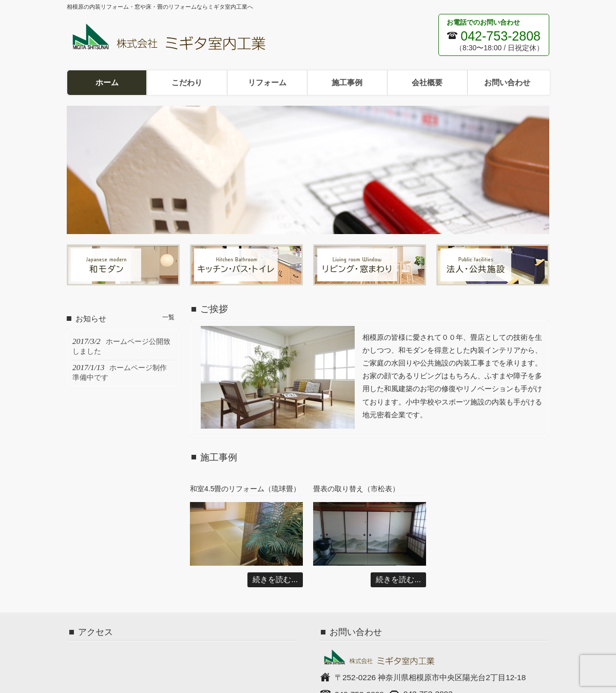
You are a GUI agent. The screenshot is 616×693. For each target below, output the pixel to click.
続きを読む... (275, 579)
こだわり (187, 82)
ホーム (107, 82)
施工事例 (347, 82)
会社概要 (427, 82)
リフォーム (267, 82)
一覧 (168, 317)
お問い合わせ (507, 82)
